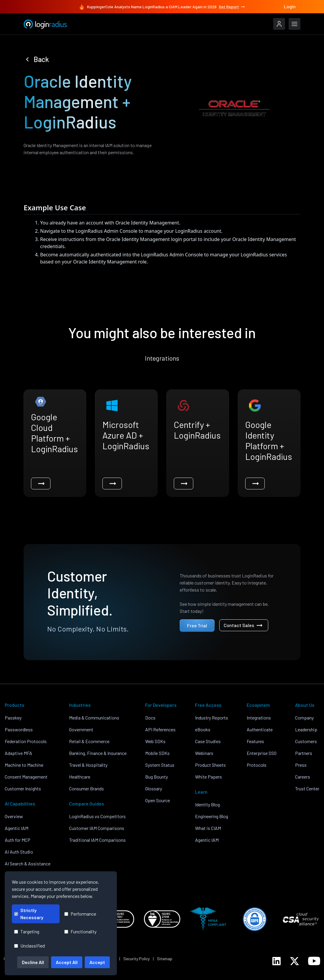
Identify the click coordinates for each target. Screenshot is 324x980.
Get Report (232, 7)
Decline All (33, 962)
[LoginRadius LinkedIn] (276, 961)
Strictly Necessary (29, 914)
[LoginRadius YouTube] (314, 961)
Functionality (80, 931)
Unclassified (30, 946)
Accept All (67, 962)
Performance (80, 914)
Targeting (27, 931)
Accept (97, 962)
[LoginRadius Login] (279, 24)
